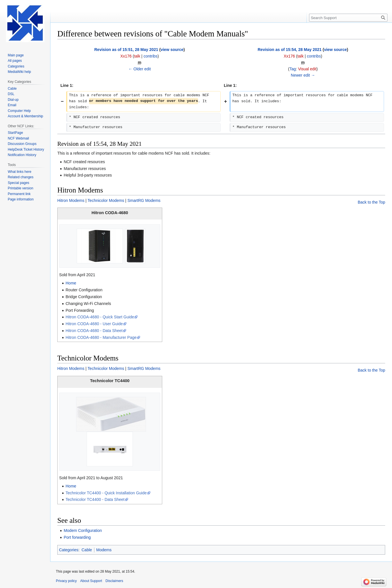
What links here (20, 172)
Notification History (22, 155)
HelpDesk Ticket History (26, 149)
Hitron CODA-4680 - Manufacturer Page (101, 337)
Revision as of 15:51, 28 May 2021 (126, 50)
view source (172, 50)
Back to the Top (371, 202)
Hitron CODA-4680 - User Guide (94, 324)
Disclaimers (114, 581)
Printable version (20, 188)
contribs (150, 56)
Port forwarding (77, 537)
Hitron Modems (71, 200)
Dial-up (13, 100)
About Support (91, 581)
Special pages (18, 183)
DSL (11, 94)
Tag (293, 69)
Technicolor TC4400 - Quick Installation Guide (106, 493)
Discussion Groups (22, 144)
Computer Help (19, 111)
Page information (21, 199)
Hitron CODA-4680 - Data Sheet (94, 331)
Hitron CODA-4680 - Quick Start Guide (100, 317)
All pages (15, 61)
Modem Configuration (83, 530)
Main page (16, 55)
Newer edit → (303, 75)
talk (137, 56)
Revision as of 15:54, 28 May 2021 (290, 50)
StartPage (15, 133)
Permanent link (19, 194)
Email (12, 105)
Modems (104, 550)
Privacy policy (66, 581)
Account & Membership (25, 116)
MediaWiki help (19, 72)
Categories (69, 550)
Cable (87, 550)
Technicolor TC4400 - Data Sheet (95, 499)
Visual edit (307, 69)
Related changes (21, 177)
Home (71, 283)
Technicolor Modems (106, 200)
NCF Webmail (18, 138)
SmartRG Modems (144, 200)
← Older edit (140, 69)
